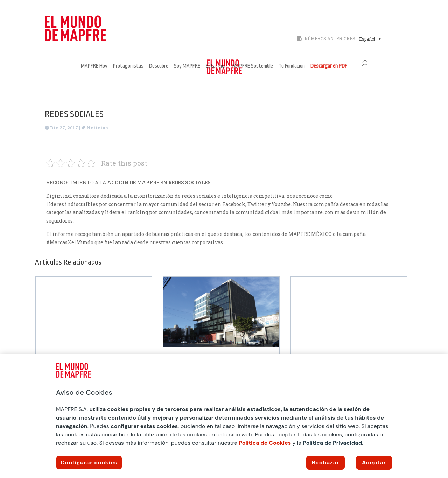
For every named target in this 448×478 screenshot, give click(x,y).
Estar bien (216, 66)
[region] (224, 416)
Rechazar (325, 462)
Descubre (159, 66)
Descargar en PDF (329, 66)
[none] (379, 38)
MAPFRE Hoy (94, 66)
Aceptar (374, 462)
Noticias (97, 128)
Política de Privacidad (332, 443)
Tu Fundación (292, 66)
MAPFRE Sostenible (253, 66)
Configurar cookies (89, 462)
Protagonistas (128, 66)
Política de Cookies (265, 443)
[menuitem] (370, 38)
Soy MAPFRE (187, 66)
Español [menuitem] (367, 39)
